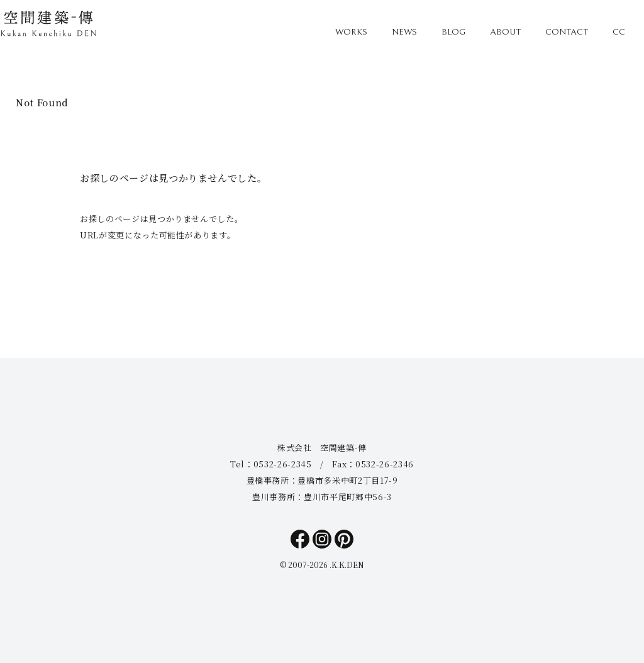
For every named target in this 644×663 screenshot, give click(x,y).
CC (619, 32)
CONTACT (567, 32)
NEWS (404, 32)
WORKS (351, 32)
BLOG (453, 32)
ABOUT (505, 32)
